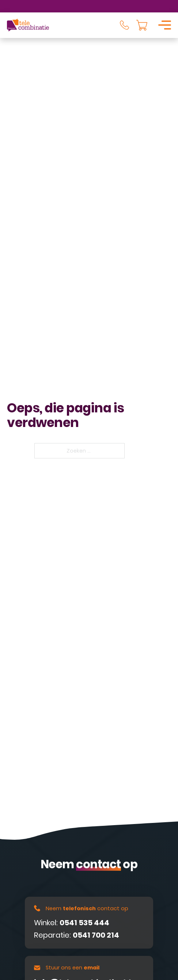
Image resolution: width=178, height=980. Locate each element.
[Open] (165, 25)
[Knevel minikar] (142, 25)
